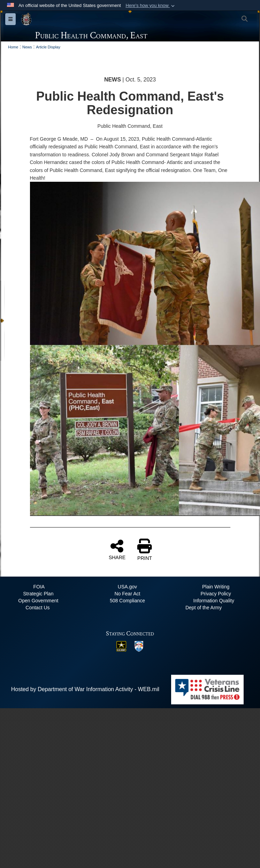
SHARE (117, 549)
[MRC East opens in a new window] (139, 646)
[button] (151, 6)
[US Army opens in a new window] (121, 646)
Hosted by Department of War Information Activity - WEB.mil (85, 689)
